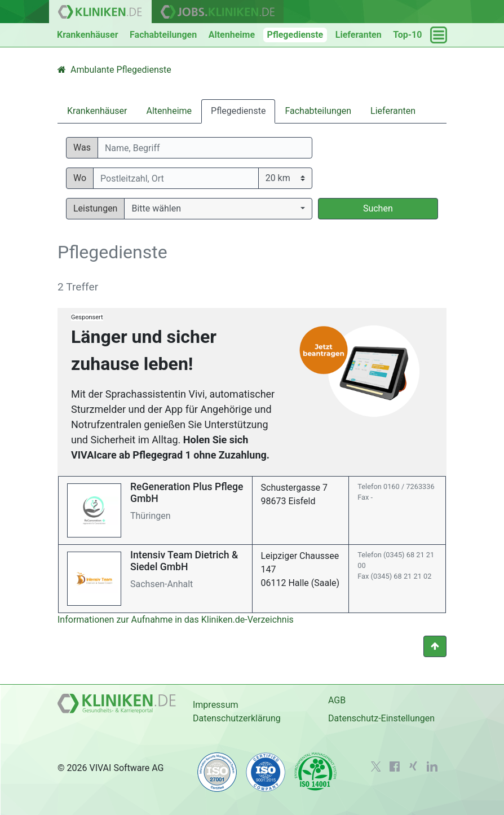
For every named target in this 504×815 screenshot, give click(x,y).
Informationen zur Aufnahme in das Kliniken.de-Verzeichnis (176, 620)
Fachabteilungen (163, 35)
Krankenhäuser (88, 35)
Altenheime (232, 35)
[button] (218, 209)
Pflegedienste (295, 35)
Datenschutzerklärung (237, 718)
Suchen (378, 208)
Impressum (216, 705)
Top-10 (407, 35)
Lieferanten (359, 35)
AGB (337, 700)
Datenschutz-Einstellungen (381, 718)
